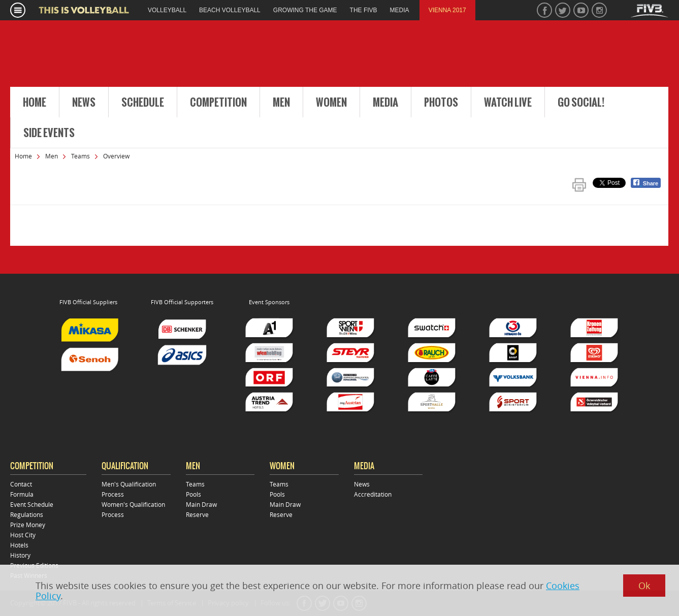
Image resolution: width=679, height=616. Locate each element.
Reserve (197, 514)
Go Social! (581, 103)
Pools (193, 494)
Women (331, 103)
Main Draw (201, 504)
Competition (218, 103)
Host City (23, 535)
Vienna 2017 (447, 10)
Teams (80, 156)
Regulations (27, 514)
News (84, 103)
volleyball (167, 10)
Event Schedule (32, 504)
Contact (21, 484)
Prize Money (28, 525)
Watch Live (508, 103)
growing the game (305, 10)
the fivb (364, 10)
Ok (644, 586)
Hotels (19, 545)
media (400, 10)
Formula (22, 494)
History (20, 555)
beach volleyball (230, 10)
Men (281, 103)
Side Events (49, 133)
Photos (441, 103)
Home (35, 103)
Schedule (143, 103)
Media (385, 103)
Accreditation (373, 494)
